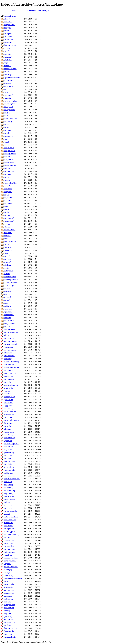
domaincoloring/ (10, 45)
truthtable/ (8, 306)
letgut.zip (7, 614)
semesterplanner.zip (11, 385)
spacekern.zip (9, 365)
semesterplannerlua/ (11, 280)
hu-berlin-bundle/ (10, 69)
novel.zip (7, 625)
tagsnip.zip (8, 441)
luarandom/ (8, 203)
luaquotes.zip (9, 370)
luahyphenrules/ (10, 151)
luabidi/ (7, 124)
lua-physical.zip (10, 584)
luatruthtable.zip (10, 411)
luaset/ (6, 206)
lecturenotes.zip (10, 490)
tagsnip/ (7, 300)
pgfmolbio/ (8, 250)
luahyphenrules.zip (11, 344)
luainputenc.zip (9, 552)
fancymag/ (8, 57)
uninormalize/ (9, 315)
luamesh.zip (8, 526)
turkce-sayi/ (8, 309)
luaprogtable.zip (10, 561)
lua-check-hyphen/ (11, 101)
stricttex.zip (8, 359)
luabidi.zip (8, 464)
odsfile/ (7, 244)
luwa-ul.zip (8, 505)
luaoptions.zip (9, 338)
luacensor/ (8, 130)
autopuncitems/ (9, 25)
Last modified (30, 11)
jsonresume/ (8, 80)
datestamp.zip (9, 423)
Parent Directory (10, 16)
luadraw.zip (8, 634)
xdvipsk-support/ (10, 324)
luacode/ (7, 133)
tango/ (6, 303)
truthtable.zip (9, 473)
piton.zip (7, 611)
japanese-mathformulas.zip (14, 578)
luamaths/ (7, 174)
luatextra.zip (8, 537)
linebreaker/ (8, 95)
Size (39, 11)
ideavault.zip (9, 347)
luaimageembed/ (10, 154)
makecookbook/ (10, 230)
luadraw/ (7, 139)
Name (14, 11)
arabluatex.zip (9, 590)
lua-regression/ (9, 110)
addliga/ (7, 19)
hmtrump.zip (9, 599)
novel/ (6, 239)
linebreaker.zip (9, 356)
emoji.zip (7, 602)
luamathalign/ (9, 171)
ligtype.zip (8, 406)
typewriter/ (8, 312)
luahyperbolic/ (9, 148)
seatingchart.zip (10, 605)
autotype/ (7, 28)
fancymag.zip (9, 631)
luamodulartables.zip (11, 534)
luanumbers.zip (9, 438)
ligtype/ (7, 92)
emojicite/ (8, 54)
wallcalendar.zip (10, 637)
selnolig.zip (8, 570)
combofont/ (8, 36)
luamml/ (7, 180)
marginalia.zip (9, 608)
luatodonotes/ (9, 218)
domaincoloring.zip (11, 628)
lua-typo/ (7, 113)
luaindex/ (7, 157)
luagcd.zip (8, 394)
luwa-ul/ (7, 224)
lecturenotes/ (9, 86)
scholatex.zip (9, 575)
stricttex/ (7, 294)
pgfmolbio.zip (9, 593)
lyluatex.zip (8, 616)
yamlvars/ (7, 326)
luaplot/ (7, 195)
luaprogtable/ (9, 198)
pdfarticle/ (8, 247)
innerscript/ (8, 75)
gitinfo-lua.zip (9, 452)
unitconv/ (7, 318)
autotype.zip (8, 619)
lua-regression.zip (10, 511)
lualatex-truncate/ (10, 165)
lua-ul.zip (7, 426)
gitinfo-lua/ (8, 60)
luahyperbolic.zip (10, 622)
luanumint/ (8, 189)
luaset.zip (7, 382)
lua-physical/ (9, 107)
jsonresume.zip (9, 476)
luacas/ (6, 127)
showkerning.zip (10, 350)
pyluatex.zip (8, 388)
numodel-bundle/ (10, 241)
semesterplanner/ (10, 277)
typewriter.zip (9, 432)
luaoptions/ (8, 192)
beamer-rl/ (8, 31)
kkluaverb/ (8, 83)
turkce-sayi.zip (9, 461)
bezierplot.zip (9, 529)
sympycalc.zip (9, 467)
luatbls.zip (8, 391)
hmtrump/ (7, 66)
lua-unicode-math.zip (12, 420)
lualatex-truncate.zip (11, 367)
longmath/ (8, 98)
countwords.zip (9, 546)
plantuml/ (7, 259)
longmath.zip (9, 493)
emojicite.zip (9, 485)
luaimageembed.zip (11, 329)
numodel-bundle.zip (11, 558)
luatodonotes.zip (10, 520)
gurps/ (6, 63)
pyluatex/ (7, 262)
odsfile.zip (8, 429)
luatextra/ (7, 215)
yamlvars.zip (9, 400)
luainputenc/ (8, 159)
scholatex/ (8, 265)
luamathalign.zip (10, 549)
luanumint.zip (9, 458)
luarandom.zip (9, 379)
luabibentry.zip (9, 470)
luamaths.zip (8, 435)
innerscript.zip (9, 496)
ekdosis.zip (8, 596)
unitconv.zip (8, 376)
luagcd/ (7, 142)
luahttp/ (7, 145)
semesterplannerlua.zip (12, 479)
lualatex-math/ (9, 162)
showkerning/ (9, 285)
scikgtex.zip (8, 587)
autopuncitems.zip (11, 341)
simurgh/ (7, 288)
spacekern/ (8, 291)
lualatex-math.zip (10, 499)
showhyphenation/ (11, 283)
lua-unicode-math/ (11, 118)
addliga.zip (8, 335)
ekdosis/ (7, 48)
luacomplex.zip (9, 397)
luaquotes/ (8, 200)
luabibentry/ (8, 121)
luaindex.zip (8, 447)
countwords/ (8, 39)
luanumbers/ (8, 186)
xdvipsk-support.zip (11, 332)
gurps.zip (7, 514)
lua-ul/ (6, 116)
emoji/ (6, 51)
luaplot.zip (8, 449)
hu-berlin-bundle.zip (11, 517)
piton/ (6, 253)
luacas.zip (8, 581)
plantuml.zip (8, 408)
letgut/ (6, 89)
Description (46, 11)
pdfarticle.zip (9, 353)
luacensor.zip (9, 488)
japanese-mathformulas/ (13, 77)
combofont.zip (9, 403)
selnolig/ (7, 274)
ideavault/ (7, 72)
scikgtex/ (7, 268)
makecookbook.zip (11, 567)
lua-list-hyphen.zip (11, 532)
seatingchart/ (9, 271)
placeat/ (7, 256)
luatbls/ (7, 212)
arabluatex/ (8, 22)
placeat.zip (8, 417)
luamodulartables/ (10, 183)
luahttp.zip (8, 455)
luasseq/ (7, 209)
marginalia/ (8, 233)
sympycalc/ (8, 297)
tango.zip (7, 564)
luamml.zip (8, 508)
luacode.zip (8, 555)
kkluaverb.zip (9, 414)
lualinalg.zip (8, 502)
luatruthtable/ (9, 221)
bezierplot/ (8, 34)
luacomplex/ (8, 136)
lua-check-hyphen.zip (12, 444)
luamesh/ (7, 177)
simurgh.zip (8, 573)
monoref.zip (8, 523)
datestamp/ (8, 42)
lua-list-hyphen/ (10, 104)
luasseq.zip (8, 482)
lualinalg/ (7, 168)
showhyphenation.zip (12, 362)
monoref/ (7, 236)
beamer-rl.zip (9, 540)
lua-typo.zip (8, 543)
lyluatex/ (7, 227)
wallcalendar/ (9, 321)
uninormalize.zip (10, 373)
